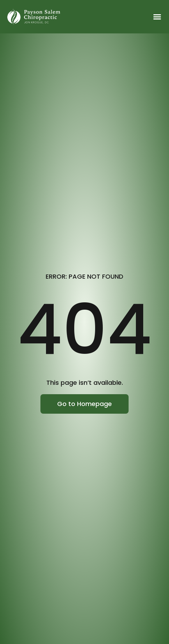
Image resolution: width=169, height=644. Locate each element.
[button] (157, 17)
